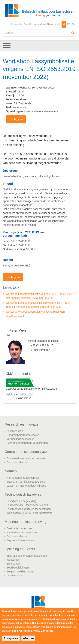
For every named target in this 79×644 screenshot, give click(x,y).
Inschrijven (16, 119)
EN (74, 24)
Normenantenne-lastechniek (23, 478)
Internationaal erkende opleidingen (27, 556)
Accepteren (11, 638)
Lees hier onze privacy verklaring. (33, 631)
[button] (39, 46)
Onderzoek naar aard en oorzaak (26, 458)
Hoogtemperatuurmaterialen (23, 435)
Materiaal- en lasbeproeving (26, 522)
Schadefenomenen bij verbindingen (27, 443)
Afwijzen (28, 638)
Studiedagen (14, 564)
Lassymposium (15, 575)
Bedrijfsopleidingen (18, 568)
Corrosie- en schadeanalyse (26, 452)
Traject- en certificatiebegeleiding (26, 482)
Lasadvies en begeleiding (21, 501)
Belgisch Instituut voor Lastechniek (48, 13)
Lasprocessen (15, 431)
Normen (11, 471)
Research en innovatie (21, 424)
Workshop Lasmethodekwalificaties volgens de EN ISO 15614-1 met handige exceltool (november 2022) (38, 305)
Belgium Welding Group (20, 572)
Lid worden (17, 24)
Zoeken (73, 33)
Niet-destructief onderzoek (22, 532)
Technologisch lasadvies (23, 494)
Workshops (13, 560)
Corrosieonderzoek (18, 462)
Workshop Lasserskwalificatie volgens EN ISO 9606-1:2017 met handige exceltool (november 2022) (40, 296)
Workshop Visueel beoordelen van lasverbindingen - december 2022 (36, 314)
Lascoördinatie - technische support (27, 505)
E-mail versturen (41, 350)
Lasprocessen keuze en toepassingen (29, 509)
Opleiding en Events (20, 549)
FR (69, 24)
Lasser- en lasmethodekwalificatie (26, 486)
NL (64, 24)
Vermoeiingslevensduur (20, 439)
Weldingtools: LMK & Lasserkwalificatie (29, 513)
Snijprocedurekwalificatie (21, 540)
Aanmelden (40, 24)
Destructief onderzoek (19, 528)
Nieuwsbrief (53, 24)
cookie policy (15, 623)
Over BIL (28, 24)
